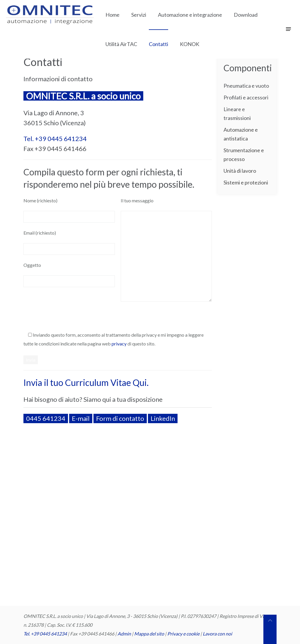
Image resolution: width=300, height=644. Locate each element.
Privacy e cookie (184, 634)
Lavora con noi (217, 634)
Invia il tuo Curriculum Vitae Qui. (86, 382)
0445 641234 (46, 418)
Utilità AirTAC (121, 44)
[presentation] (68, 313)
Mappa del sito (149, 634)
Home (112, 15)
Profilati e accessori (246, 97)
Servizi (139, 15)
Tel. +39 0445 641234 (55, 139)
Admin (124, 634)
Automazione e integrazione (190, 15)
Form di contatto (120, 418)
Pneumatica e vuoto (246, 86)
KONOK (190, 44)
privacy (119, 344)
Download (246, 15)
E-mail (81, 418)
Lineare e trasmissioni (237, 113)
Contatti (158, 44)
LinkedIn (163, 418)
